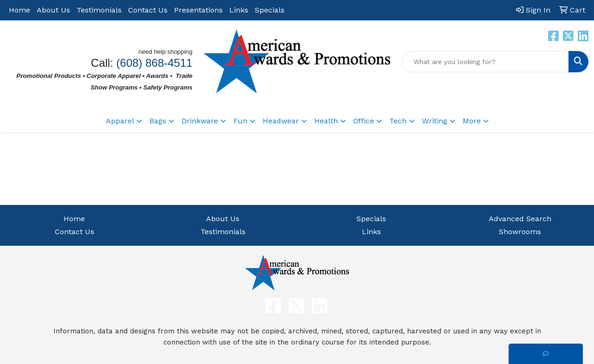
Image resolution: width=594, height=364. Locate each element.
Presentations (198, 10)
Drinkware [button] (200, 121)
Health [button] (326, 121)
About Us (53, 10)
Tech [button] (398, 121)
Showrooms (520, 232)
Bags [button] (158, 121)
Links (239, 10)
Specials (270, 10)
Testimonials (99, 10)
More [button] (472, 121)
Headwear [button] (281, 121)
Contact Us (148, 10)
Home (19, 10)
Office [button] (364, 121)
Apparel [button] (120, 121)
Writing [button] (435, 121)
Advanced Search (520, 219)
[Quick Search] (485, 62)
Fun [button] (240, 121)
